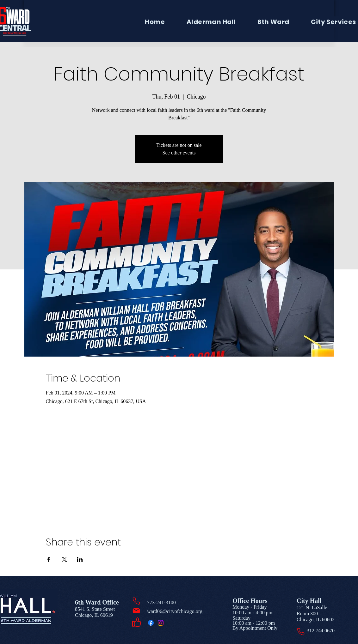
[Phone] (136, 601)
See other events (179, 153)
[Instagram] (161, 623)
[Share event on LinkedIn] (80, 559)
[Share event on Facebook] (49, 559)
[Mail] (136, 611)
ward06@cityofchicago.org (175, 611)
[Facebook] (151, 623)
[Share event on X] (64, 559)
